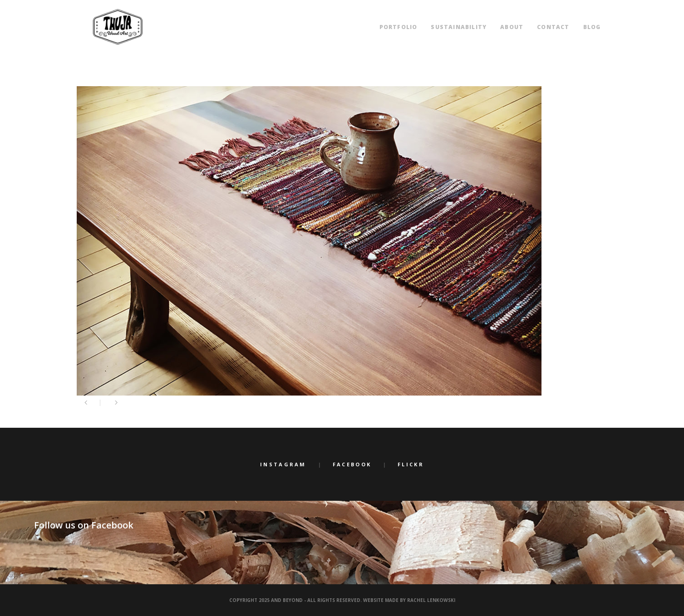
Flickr (411, 464)
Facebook (352, 464)
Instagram (283, 464)
